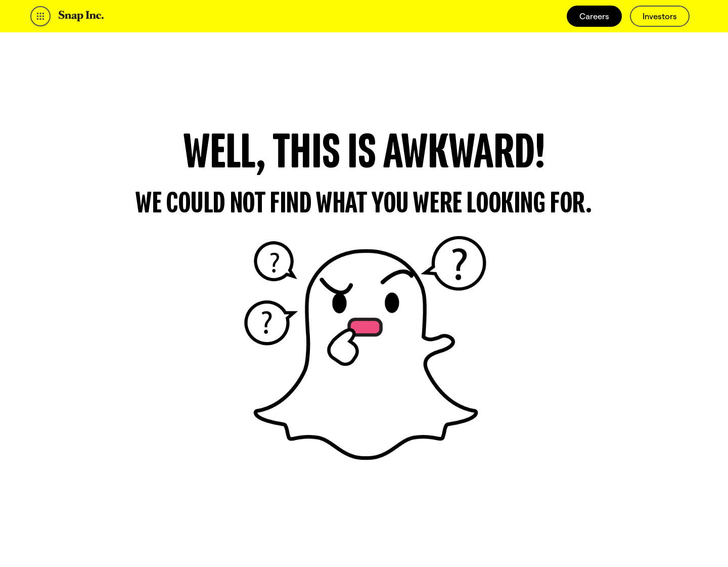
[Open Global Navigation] (40, 16)
